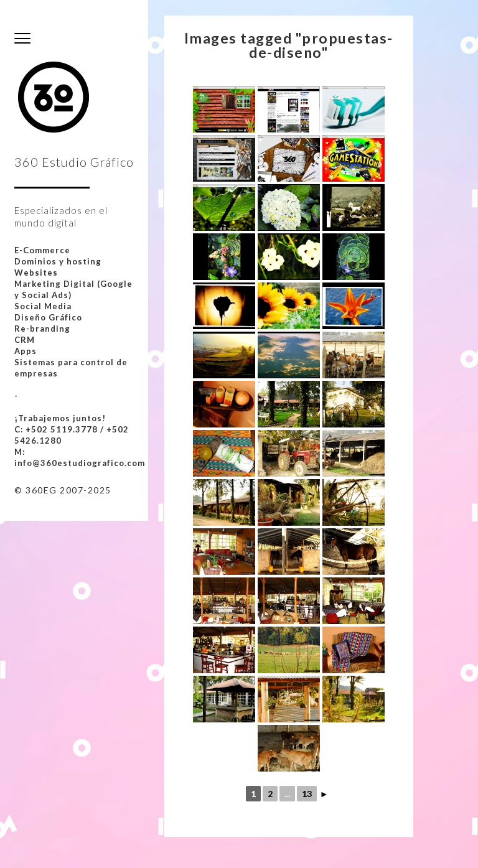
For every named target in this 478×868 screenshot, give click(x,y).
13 (307, 794)
